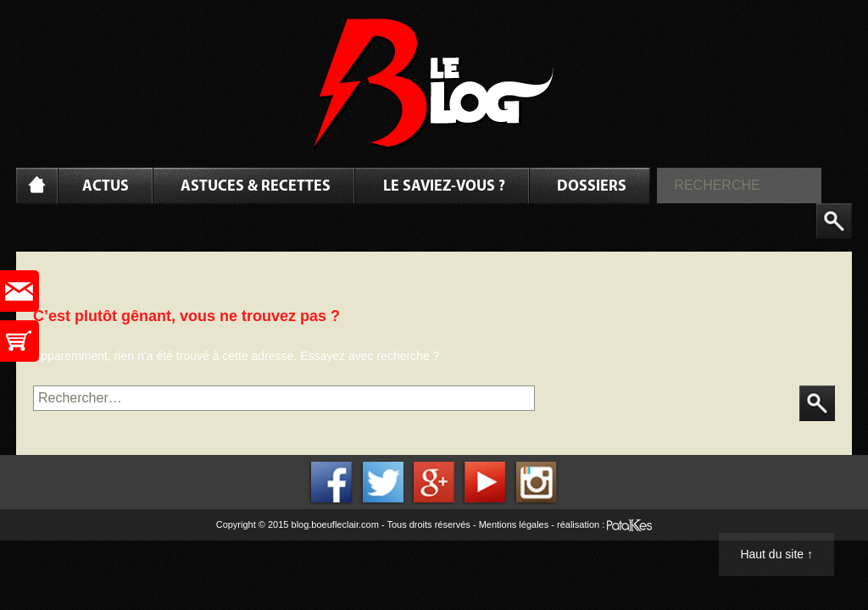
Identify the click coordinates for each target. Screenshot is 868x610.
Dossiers (592, 187)
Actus (106, 187)
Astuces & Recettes (256, 187)
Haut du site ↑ (776, 554)
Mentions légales (514, 524)
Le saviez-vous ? (444, 187)
